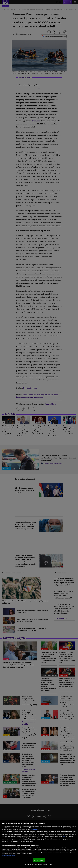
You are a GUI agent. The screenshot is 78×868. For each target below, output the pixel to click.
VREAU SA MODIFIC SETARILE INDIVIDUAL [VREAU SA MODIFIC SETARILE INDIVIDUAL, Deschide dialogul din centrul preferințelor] (38, 864)
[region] (39, 844)
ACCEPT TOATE (39, 860)
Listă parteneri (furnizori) (8, 855)
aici (64, 836)
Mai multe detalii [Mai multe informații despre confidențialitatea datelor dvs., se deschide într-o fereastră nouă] (35, 829)
